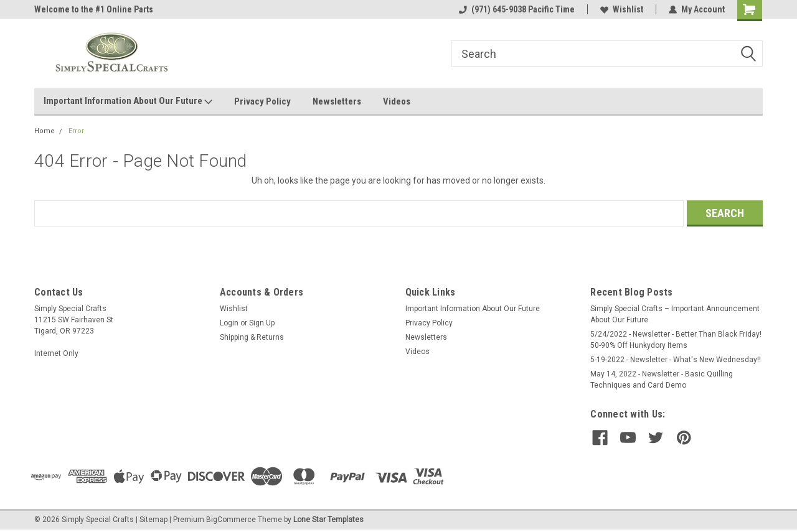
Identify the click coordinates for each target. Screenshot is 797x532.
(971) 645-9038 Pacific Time (517, 9)
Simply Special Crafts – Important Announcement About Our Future (675, 314)
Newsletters (337, 101)
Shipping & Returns (252, 337)
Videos (397, 101)
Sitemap (153, 520)
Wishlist (622, 9)
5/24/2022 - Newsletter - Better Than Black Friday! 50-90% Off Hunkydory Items (676, 340)
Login (229, 323)
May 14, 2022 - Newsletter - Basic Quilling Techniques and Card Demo (662, 380)
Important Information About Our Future (128, 101)
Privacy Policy (262, 101)
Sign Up (262, 323)
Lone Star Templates (328, 520)
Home (45, 131)
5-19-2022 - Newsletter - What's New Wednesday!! (676, 360)
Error (76, 131)
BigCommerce (231, 520)
